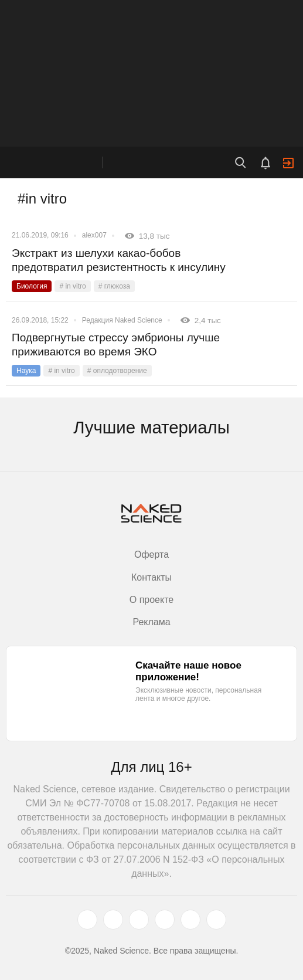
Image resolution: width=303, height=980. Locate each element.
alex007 (94, 235)
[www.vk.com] (113, 920)
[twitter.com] (87, 920)
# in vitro (72, 286)
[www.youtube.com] (139, 920)
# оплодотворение (117, 371)
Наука (26, 371)
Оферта (151, 555)
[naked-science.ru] (216, 920)
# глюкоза (114, 286)
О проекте (151, 600)
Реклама (151, 622)
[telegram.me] (190, 920)
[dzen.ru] (165, 920)
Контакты (151, 577)
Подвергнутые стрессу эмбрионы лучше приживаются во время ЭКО (116, 345)
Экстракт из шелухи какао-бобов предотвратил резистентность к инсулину (119, 260)
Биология (32, 286)
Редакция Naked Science (122, 320)
